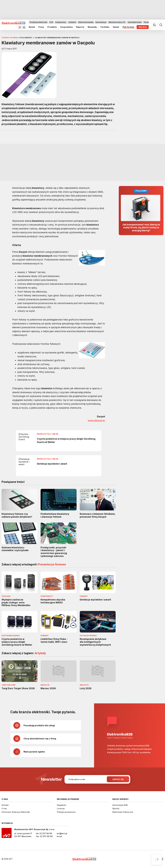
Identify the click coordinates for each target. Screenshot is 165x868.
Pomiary (147, 22)
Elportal (116, 808)
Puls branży (128, 27)
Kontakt (5, 805)
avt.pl (59, 836)
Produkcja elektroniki (38, 22)
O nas (4, 808)
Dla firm (143, 27)
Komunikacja (101, 22)
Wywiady (92, 27)
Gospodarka (66, 27)
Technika (105, 27)
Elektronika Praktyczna (123, 812)
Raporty (80, 27)
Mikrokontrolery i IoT (117, 22)
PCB (51, 22)
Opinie (116, 27)
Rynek (32, 27)
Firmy (41, 27)
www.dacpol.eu (96, 420)
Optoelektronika (135, 22)
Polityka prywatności (66, 812)
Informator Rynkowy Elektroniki (16, 812)
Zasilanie (72, 22)
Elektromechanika (86, 22)
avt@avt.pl (62, 833)
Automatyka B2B (120, 805)
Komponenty (61, 22)
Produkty (52, 27)
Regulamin (62, 805)
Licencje (61, 808)
